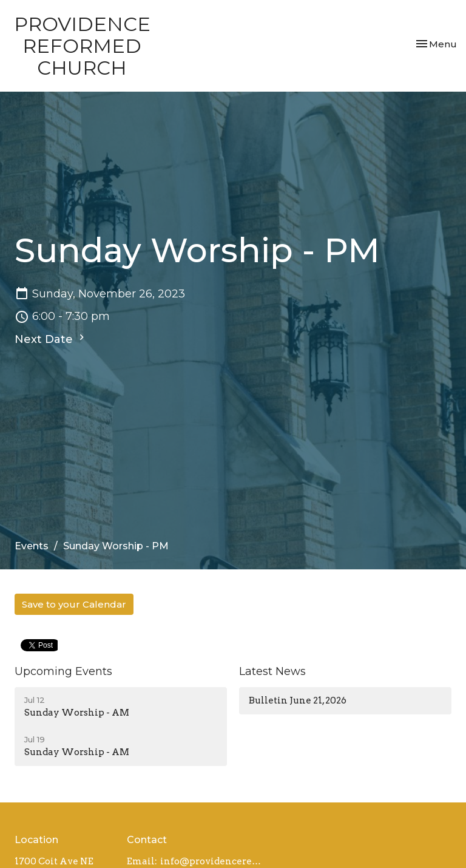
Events (32, 546)
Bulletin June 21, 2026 (298, 700)
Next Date (51, 339)
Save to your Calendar (74, 604)
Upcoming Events (63, 671)
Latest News (272, 671)
